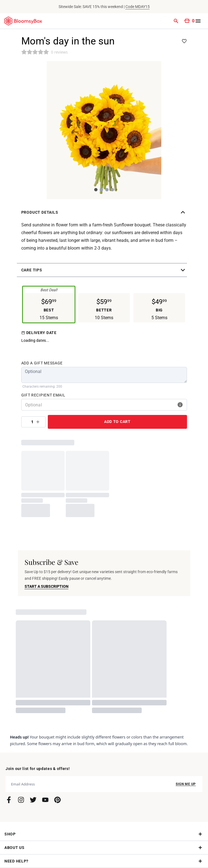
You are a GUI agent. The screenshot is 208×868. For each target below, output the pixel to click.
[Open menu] (198, 21)
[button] (104, 212)
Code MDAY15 (138, 7)
